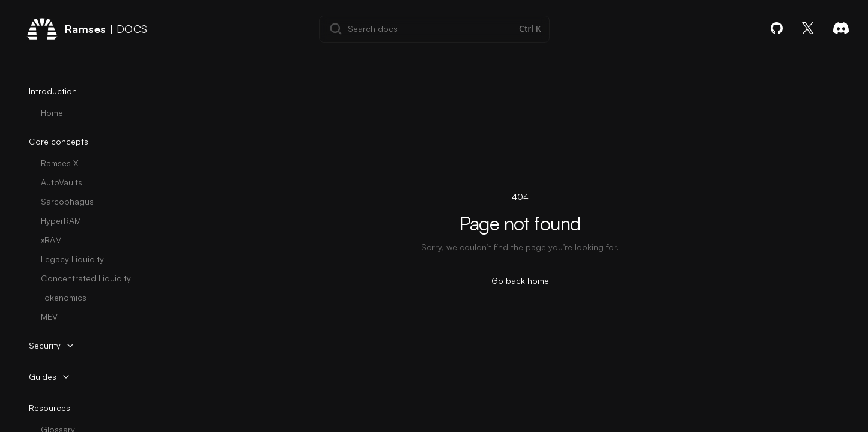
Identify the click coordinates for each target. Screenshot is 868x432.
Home (52, 112)
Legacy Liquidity (72, 259)
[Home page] (87, 29)
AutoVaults (62, 182)
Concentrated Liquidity (86, 278)
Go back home (520, 280)
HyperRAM (61, 220)
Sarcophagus (67, 201)
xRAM (51, 240)
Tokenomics (64, 297)
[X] (808, 28)
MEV (49, 316)
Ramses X (60, 163)
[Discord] (841, 28)
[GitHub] (777, 28)
